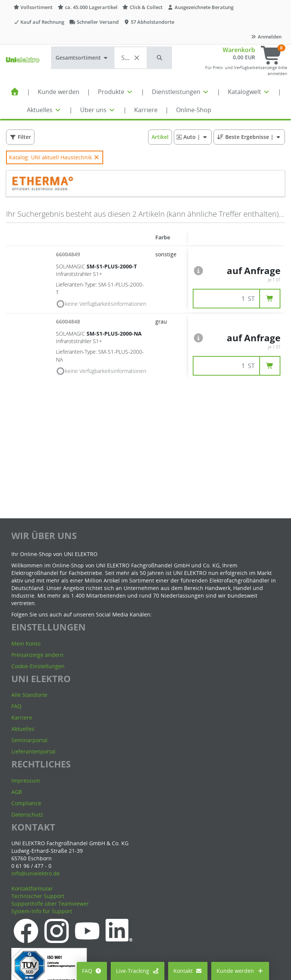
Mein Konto (26, 643)
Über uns (98, 110)
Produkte (116, 92)
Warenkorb (239, 50)
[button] (160, 58)
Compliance (26, 803)
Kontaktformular (32, 888)
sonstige (166, 254)
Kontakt (188, 971)
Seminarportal (29, 740)
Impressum (26, 780)
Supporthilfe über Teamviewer (50, 904)
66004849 (69, 254)
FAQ (92, 971)
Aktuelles (44, 110)
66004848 (69, 321)
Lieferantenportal (33, 751)
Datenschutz (27, 814)
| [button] (193, 137)
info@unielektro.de (36, 873)
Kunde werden (59, 92)
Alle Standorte (29, 695)
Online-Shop (194, 110)
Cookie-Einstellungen (38, 666)
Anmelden (266, 37)
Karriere (146, 110)
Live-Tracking (138, 971)
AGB (17, 792)
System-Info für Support (42, 911)
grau (161, 321)
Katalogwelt (249, 92)
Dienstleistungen (181, 92)
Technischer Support (38, 896)
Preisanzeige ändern (37, 655)
